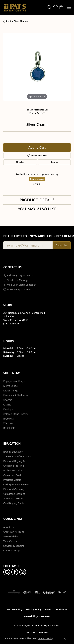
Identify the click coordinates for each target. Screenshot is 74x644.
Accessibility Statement (37, 616)
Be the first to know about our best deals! (37, 236)
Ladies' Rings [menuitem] (11, 391)
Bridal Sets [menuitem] (9, 428)
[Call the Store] (12, 324)
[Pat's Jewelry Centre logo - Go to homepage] (15, 7)
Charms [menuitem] (8, 400)
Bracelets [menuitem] (8, 419)
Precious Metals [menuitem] (12, 480)
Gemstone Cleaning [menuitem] (14, 494)
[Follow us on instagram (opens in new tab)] (23, 572)
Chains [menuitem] (7, 405)
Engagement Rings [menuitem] (14, 381)
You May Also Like (37, 209)
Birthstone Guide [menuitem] (13, 470)
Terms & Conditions (56, 609)
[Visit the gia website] (27, 592)
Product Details (37, 200)
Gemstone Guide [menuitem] (13, 475)
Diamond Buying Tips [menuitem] (15, 461)
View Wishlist (11, 536)
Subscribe (62, 245)
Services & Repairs (14, 546)
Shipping (20, 162)
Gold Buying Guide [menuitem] (14, 503)
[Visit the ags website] (14, 592)
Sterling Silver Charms (17, 21)
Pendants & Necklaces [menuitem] (16, 395)
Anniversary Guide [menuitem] (14, 499)
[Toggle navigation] (69, 7)
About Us (8, 527)
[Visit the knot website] (62, 592)
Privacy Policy (34, 609)
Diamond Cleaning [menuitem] (14, 489)
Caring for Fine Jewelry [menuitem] (16, 484)
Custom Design (12, 550)
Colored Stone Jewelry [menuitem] (16, 414)
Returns (54, 162)
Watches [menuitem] (8, 423)
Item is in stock (37, 179)
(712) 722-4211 (37, 113)
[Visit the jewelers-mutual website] (49, 592)
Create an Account (14, 532)
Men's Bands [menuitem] (10, 386)
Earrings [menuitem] (8, 409)
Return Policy (15, 609)
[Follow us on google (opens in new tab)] (7, 572)
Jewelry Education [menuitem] (13, 452)
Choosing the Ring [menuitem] (14, 466)
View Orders (10, 541)
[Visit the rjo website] (37, 592)
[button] (50, 7)
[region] (37, 67)
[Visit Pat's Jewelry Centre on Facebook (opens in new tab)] (15, 572)
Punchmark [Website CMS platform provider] (43, 633)
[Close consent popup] (65, 639)
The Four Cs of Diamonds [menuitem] (17, 456)
